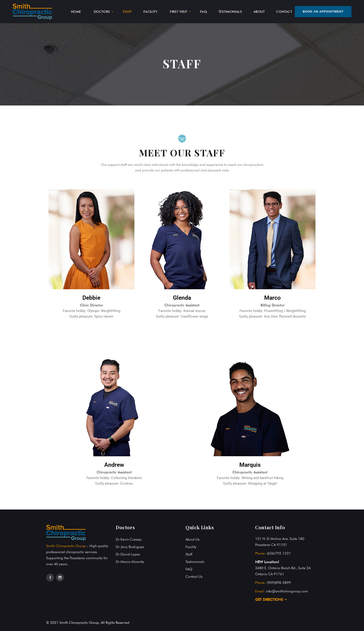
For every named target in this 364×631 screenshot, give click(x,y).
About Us (192, 539)
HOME (76, 12)
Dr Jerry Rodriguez (130, 547)
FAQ (203, 12)
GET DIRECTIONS (271, 600)
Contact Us (194, 577)
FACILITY (150, 12)
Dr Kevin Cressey (129, 539)
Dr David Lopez (128, 554)
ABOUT (259, 12)
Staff (189, 554)
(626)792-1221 (279, 553)
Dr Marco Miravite (130, 562)
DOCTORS (102, 12)
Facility (191, 547)
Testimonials (195, 562)
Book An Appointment (323, 12)
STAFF (127, 12)
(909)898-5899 (279, 583)
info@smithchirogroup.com (287, 591)
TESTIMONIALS (230, 12)
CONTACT (284, 12)
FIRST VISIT (179, 12)
